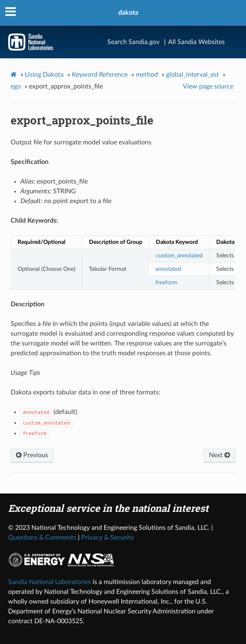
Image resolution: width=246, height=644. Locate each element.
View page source (208, 86)
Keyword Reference (100, 75)
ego (16, 86)
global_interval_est (193, 75)
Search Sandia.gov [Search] (133, 42)
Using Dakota (44, 75)
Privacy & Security (107, 538)
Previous (32, 455)
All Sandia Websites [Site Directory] (196, 42)
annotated (168, 269)
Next (219, 455)
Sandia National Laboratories (50, 582)
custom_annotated (179, 256)
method (147, 75)
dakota (128, 13)
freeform (166, 282)
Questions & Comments (42, 538)
